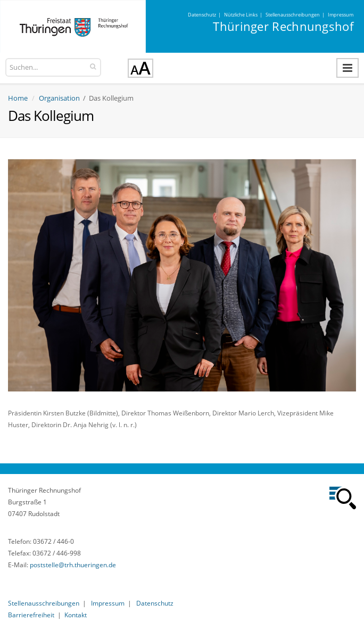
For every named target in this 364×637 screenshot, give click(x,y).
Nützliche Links (241, 15)
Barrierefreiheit (31, 615)
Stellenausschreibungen (293, 15)
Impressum (341, 15)
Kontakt (76, 615)
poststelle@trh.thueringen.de (73, 565)
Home (18, 98)
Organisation (59, 98)
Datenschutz (202, 15)
